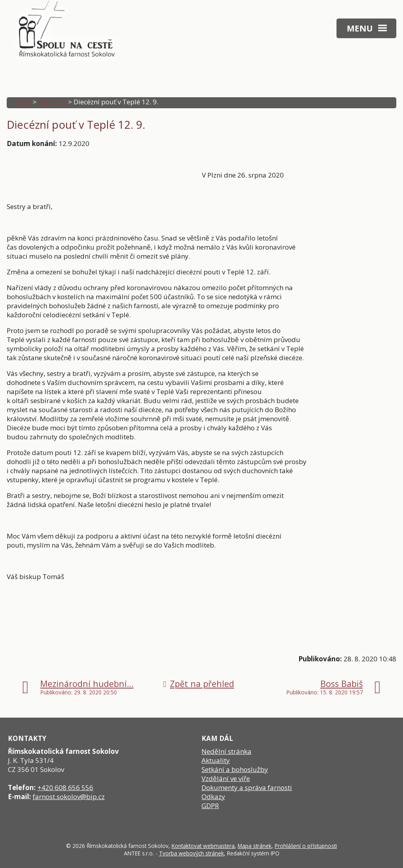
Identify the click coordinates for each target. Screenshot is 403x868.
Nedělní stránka (226, 751)
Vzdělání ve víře (226, 778)
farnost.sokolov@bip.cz (69, 797)
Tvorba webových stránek (191, 853)
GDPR (210, 806)
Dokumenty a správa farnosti (247, 787)
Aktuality (52, 102)
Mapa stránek (255, 846)
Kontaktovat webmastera (203, 846)
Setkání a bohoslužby (235, 769)
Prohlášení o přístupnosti (306, 846)
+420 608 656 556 (65, 787)
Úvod (23, 102)
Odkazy (213, 797)
